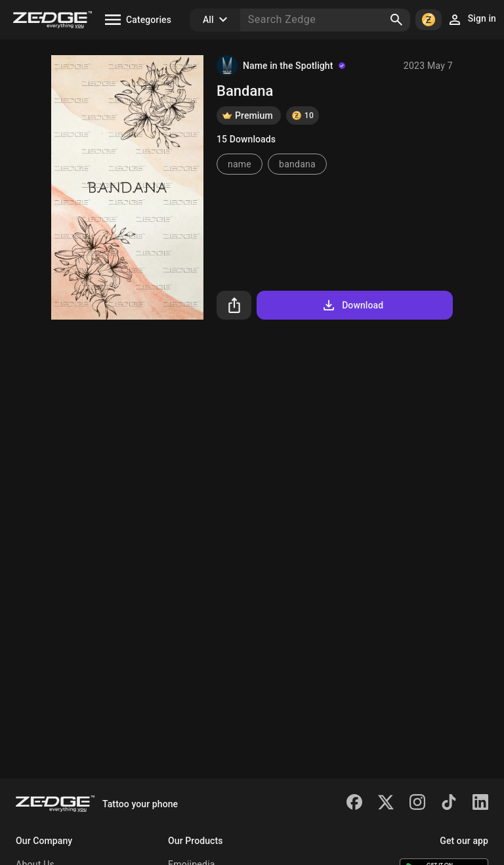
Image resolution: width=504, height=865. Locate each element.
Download (352, 305)
